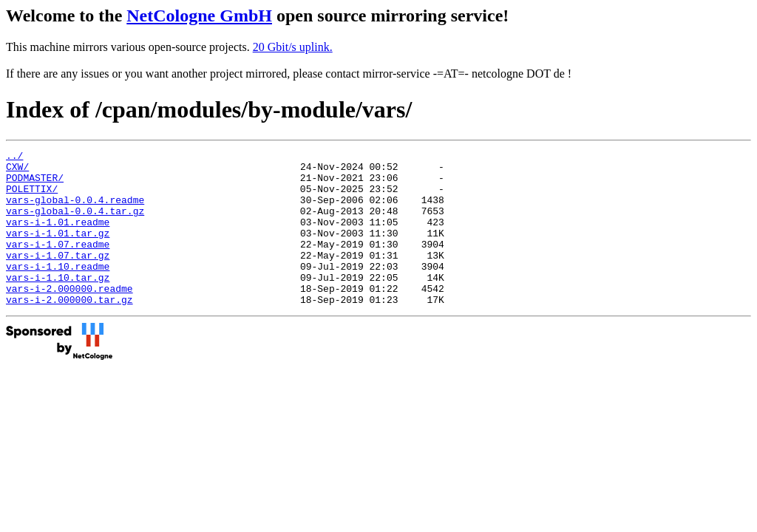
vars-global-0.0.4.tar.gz (75, 224)
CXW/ (17, 171)
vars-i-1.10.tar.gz (58, 304)
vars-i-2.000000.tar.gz (69, 330)
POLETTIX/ (32, 197)
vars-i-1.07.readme (58, 264)
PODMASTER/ (35, 184)
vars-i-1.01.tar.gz (58, 250)
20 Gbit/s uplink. (293, 47)
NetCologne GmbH (199, 16)
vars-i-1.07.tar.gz (58, 277)
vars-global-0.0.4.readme (75, 211)
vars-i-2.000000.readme (69, 317)
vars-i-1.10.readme (58, 290)
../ (14, 157)
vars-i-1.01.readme (58, 237)
